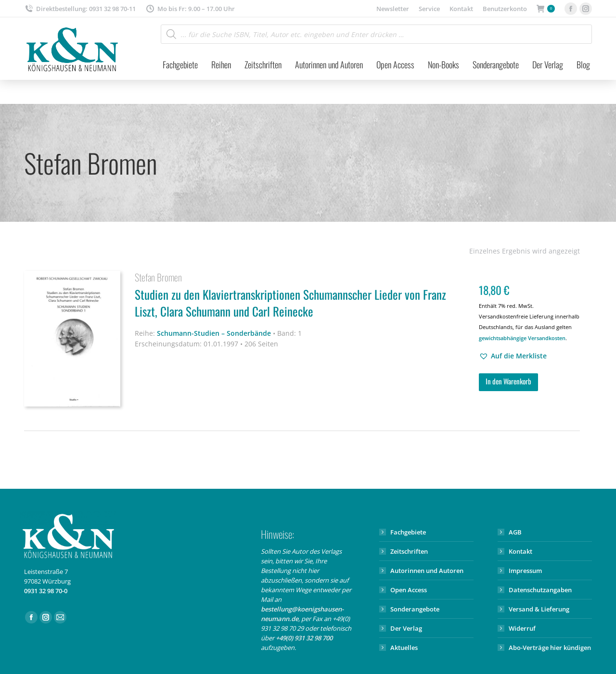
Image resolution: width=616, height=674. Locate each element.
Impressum (525, 571)
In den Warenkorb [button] (508, 381)
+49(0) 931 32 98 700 (304, 638)
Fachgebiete (408, 532)
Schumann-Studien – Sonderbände (214, 333)
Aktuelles (404, 648)
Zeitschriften (409, 551)
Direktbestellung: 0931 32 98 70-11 (80, 9)
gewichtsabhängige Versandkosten (522, 338)
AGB (515, 532)
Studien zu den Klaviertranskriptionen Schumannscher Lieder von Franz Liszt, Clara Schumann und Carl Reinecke (301, 305)
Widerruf (522, 628)
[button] (513, 356)
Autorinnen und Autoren (427, 571)
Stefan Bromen (158, 277)
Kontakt (520, 551)
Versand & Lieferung (539, 609)
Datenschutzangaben (540, 590)
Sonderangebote (415, 609)
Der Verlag (406, 628)
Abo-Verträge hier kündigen (550, 648)
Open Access (409, 590)
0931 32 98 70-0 (46, 591)
